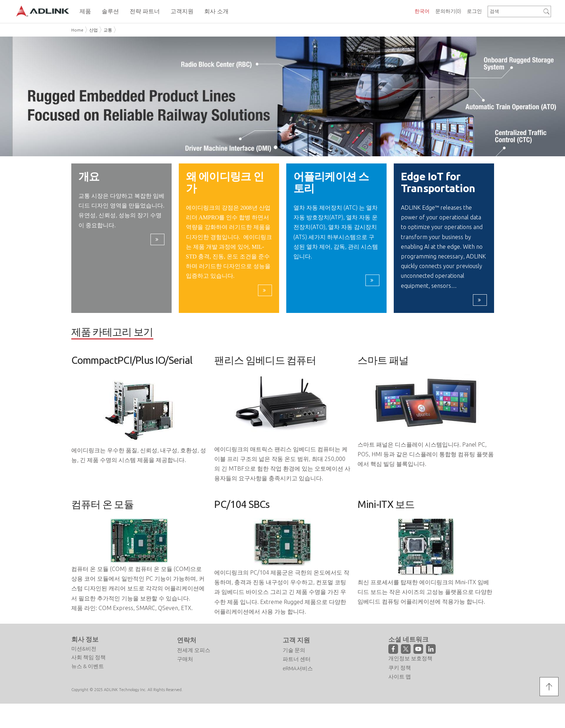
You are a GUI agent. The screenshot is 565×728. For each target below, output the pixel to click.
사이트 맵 (400, 677)
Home (77, 30)
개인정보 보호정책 (410, 659)
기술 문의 (294, 650)
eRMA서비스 (298, 669)
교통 (108, 30)
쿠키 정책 (400, 668)
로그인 (474, 11)
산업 (94, 30)
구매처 (185, 660)
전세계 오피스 (194, 650)
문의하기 (448, 11)
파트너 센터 (297, 660)
